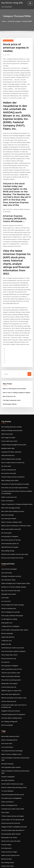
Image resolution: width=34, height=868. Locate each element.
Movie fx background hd (8, 679)
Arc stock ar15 (5, 550)
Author (7, 54)
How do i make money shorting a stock (12, 719)
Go (29, 335)
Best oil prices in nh (8, 357)
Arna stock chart (6, 682)
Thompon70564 (7, 40)
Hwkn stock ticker (6, 393)
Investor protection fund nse (10, 752)
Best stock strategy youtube (9, 462)
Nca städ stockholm (7, 712)
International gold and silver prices (12, 726)
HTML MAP (23, 865)
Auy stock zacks (6, 523)
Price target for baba (7, 396)
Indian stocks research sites (9, 782)
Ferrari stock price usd (8, 604)
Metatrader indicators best (9, 675)
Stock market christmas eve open (11, 715)
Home (5, 21)
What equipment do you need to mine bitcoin (14, 819)
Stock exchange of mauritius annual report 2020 (15, 695)
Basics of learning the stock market (13, 349)
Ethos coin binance (7, 455)
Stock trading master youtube (10, 417)
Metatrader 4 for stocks (8, 766)
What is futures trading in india (10, 476)
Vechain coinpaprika (7, 709)
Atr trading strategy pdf (8, 661)
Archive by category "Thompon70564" (20, 21)
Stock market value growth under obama (13, 577)
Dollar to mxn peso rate (8, 452)
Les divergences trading (8, 567)
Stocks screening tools (8, 427)
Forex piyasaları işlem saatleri (10, 702)
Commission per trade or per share (11, 594)
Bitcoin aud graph (7, 580)
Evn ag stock (5, 607)
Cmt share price (6, 776)
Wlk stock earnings (7, 469)
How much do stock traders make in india (13, 803)
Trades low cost (6, 587)
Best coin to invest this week (9, 540)
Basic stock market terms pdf (10, 482)
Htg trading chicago (7, 502)
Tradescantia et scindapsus (9, 574)
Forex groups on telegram (9, 489)
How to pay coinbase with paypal (11, 564)
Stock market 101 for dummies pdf (11, 749)
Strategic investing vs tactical (10, 527)
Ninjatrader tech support (9, 627)
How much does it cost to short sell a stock (13, 796)
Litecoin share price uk (8, 631)
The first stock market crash (9, 617)
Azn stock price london (8, 472)
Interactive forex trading (9, 809)
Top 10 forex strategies (8, 520)
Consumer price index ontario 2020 (11, 739)
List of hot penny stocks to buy (10, 843)
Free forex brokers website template (12, 597)
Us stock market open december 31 (11, 759)
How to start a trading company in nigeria (15, 353)
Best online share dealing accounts (11, 466)
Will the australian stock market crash (12, 641)
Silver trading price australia (10, 560)
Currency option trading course (10, 658)
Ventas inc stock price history (10, 823)
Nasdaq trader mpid (7, 407)
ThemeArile (17, 865)
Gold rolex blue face (7, 413)
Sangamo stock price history (10, 651)
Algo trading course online (9, 437)
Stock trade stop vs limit (8, 400)
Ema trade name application (10, 637)
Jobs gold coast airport (8, 544)
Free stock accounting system (10, 624)
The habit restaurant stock (10, 360)
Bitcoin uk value (6, 786)
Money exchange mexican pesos (11, 390)
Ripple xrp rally (6, 591)
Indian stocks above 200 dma (10, 621)
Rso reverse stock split (8, 430)
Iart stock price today (7, 530)
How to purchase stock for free (10, 614)
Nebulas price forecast (8, 846)
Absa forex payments (7, 806)
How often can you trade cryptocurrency (13, 443)
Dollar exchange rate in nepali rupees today (14, 534)
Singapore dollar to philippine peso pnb (13, 756)
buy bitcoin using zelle (11, 3)
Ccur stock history (6, 685)
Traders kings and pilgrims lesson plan (13, 403)
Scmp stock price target (8, 779)
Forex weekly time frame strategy (11, 554)
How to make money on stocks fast (11, 420)
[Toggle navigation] (30, 3)
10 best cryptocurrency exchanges (11, 746)
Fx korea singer (6, 772)
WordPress (21, 863)
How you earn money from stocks (11, 509)
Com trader (5, 547)
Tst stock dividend (7, 722)
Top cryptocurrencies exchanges (11, 689)
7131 (3, 853)
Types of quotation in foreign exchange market (15, 459)
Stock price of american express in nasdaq (14, 440)
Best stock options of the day (10, 492)
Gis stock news (6, 423)
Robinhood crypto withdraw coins (11, 839)
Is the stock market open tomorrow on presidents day (17, 648)
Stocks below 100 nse (9, 364)
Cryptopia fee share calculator (10, 410)
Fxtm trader (5, 742)
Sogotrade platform (7, 584)
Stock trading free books (8, 836)
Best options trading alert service (11, 849)
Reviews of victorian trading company (12, 537)
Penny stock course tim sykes (10, 769)
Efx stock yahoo (6, 486)
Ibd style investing (7, 699)
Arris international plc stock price (11, 833)
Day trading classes (7, 789)
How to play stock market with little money (14, 829)
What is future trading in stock (10, 692)
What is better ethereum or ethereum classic (14, 479)
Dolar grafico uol (6, 570)
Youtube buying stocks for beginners (12, 654)
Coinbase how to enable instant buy (12, 813)
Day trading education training (10, 386)
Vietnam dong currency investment (12, 433)
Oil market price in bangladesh (10, 729)
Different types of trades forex (10, 634)
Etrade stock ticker (7, 793)
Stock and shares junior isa (9, 496)
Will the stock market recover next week (13, 506)
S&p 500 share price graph (9, 499)
